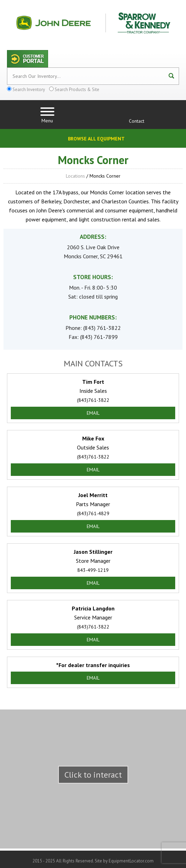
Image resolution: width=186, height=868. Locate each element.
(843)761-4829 (93, 513)
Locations (75, 176)
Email (93, 413)
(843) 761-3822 (102, 328)
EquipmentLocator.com (131, 861)
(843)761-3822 (93, 400)
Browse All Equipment (96, 139)
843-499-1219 (93, 570)
